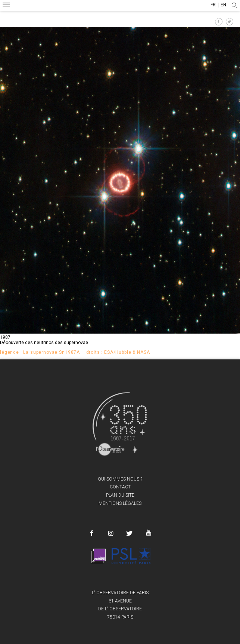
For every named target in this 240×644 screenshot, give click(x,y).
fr (213, 5)
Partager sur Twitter (230, 22)
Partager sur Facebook (219, 22)
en (223, 5)
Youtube (148, 532)
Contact (120, 487)
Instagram (111, 533)
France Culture (99, 556)
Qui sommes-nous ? (120, 479)
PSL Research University (131, 556)
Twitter (129, 533)
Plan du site (120, 495)
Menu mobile (6, 6)
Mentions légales (120, 503)
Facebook (92, 533)
